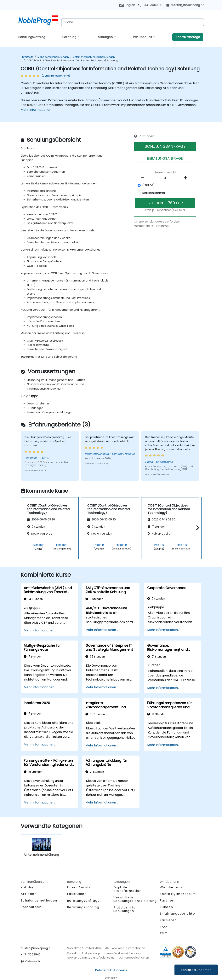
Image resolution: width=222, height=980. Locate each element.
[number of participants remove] (144, 178)
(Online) (148, 185)
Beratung (70, 37)
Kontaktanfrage (188, 37)
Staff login (111, 978)
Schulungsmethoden (39, 900)
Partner (167, 900)
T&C (164, 933)
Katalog (28, 887)
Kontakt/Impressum (178, 894)
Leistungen (105, 37)
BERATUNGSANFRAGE (165, 158)
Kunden (166, 907)
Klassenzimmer (154, 193)
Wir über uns (143, 37)
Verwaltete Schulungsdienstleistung (135, 899)
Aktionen (29, 894)
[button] (197, 528)
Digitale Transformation (128, 889)
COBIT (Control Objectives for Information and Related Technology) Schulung (72, 60)
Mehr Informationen (36, 110)
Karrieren (168, 920)
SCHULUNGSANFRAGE (165, 146)
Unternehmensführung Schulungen (94, 57)
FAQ (163, 927)
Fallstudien (77, 894)
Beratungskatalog (83, 907)
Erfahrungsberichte (177, 914)
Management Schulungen (53, 57)
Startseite (28, 57)
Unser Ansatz (79, 887)
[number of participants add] (187, 178)
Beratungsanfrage (83, 901)
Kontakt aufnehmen (196, 970)
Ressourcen (31, 907)
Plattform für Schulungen (125, 909)
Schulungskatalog (32, 37)
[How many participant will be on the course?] (165, 178)
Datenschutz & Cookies (111, 970)
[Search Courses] (133, 22)
